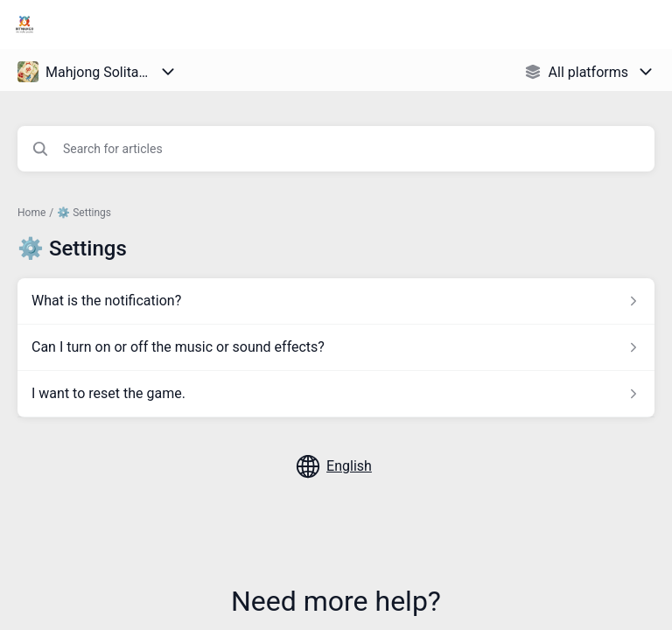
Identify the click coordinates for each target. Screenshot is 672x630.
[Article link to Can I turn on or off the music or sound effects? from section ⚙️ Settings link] (336, 347)
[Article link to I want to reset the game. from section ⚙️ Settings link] (336, 394)
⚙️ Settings (84, 213)
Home (31, 213)
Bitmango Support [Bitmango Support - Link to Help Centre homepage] (121, 25)
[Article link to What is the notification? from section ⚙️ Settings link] (336, 301)
